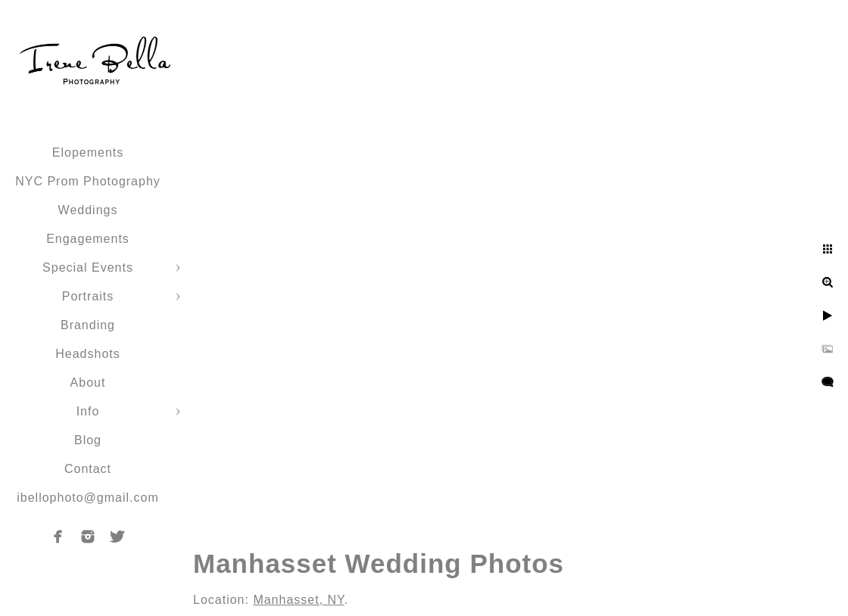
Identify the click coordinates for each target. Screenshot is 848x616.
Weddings (88, 210)
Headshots (88, 354)
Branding (88, 325)
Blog (88, 440)
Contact (88, 469)
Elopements (88, 152)
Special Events (88, 268)
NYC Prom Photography (88, 181)
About (88, 383)
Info (88, 411)
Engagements (88, 239)
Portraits (88, 296)
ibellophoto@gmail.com (88, 498)
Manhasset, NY (298, 600)
